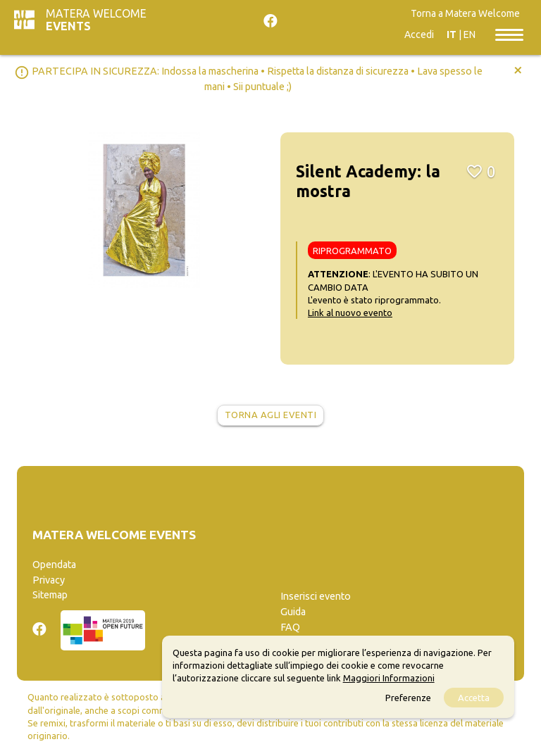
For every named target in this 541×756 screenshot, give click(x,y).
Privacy (49, 580)
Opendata (54, 565)
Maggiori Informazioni (389, 678)
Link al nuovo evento (350, 313)
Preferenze (408, 698)
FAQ (290, 627)
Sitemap (50, 595)
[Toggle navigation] (509, 34)
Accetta (474, 698)
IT (452, 34)
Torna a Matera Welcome (465, 13)
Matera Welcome (96, 20)
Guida (293, 612)
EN (470, 34)
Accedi (419, 34)
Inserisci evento (316, 596)
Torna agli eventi (271, 415)
